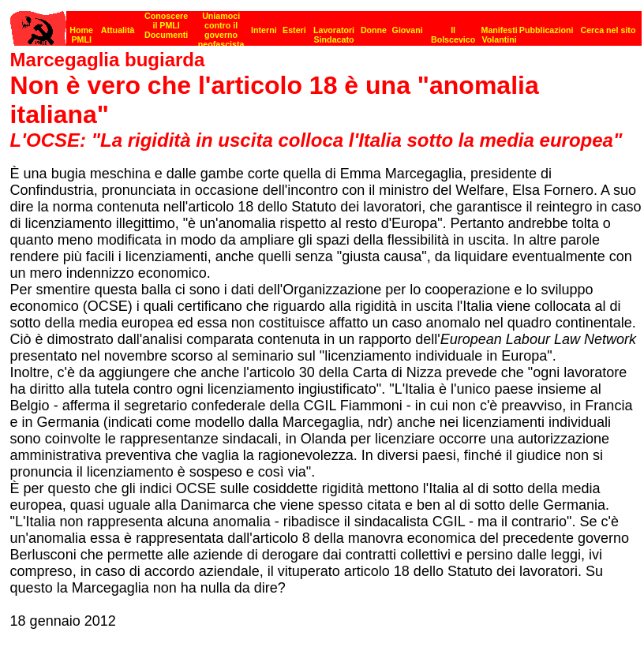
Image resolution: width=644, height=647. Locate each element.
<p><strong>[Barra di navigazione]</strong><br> (326, 24)
